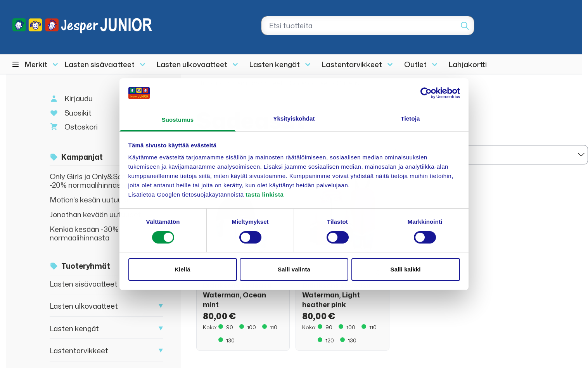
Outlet (415, 64)
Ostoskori (81, 127)
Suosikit (78, 113)
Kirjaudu (79, 98)
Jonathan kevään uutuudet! (96, 214)
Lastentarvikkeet (352, 64)
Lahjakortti (468, 64)
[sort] (492, 155)
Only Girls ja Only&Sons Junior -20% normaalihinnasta (101, 181)
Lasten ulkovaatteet (192, 64)
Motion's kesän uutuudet (92, 200)
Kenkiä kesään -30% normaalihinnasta (84, 233)
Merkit (36, 64)
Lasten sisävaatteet (100, 64)
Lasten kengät (275, 64)
